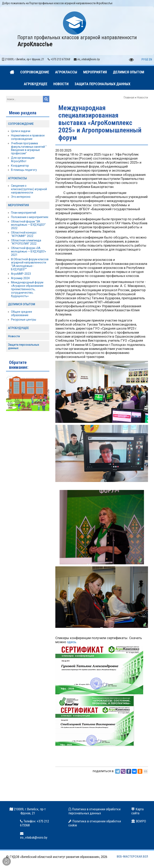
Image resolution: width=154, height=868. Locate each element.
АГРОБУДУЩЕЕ (18, 328)
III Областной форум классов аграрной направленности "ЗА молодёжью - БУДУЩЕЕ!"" (30, 264)
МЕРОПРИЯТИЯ (18, 205)
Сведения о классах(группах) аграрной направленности (29, 189)
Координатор (20, 166)
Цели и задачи (21, 131)
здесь (72, 642)
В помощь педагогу (24, 170)
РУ (143, 59)
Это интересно (21, 197)
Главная (129, 97)
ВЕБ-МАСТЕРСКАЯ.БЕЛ (132, 857)
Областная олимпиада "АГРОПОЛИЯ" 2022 (26, 242)
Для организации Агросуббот (23, 159)
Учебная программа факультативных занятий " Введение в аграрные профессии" (29, 148)
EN (150, 59)
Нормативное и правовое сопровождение (28, 137)
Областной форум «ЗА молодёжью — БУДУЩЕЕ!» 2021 (29, 251)
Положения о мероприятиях (30, 217)
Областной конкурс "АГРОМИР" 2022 (24, 234)
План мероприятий (24, 213)
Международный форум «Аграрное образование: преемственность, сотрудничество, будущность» (27, 289)
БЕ (147, 59)
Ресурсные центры (24, 320)
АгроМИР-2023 (21, 274)
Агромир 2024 (20, 278)
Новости (142, 97)
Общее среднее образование (22, 313)
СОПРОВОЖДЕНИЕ (21, 124)
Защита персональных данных (24, 346)
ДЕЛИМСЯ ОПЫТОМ (22, 304)
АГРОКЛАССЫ (17, 178)
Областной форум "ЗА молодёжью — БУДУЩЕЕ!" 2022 (28, 225)
